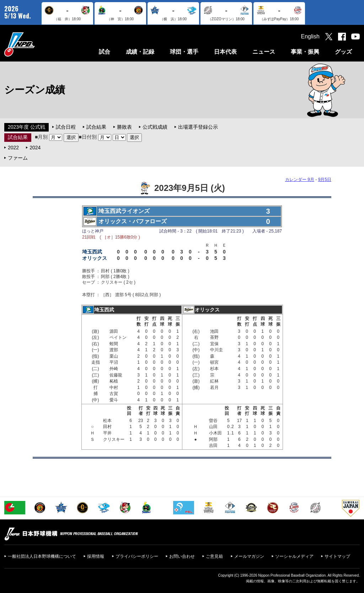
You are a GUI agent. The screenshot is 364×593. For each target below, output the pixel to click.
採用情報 (96, 556)
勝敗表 (124, 127)
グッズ (343, 52)
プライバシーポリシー (137, 556)
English (310, 36)
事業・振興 (305, 52)
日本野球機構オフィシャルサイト (37, 44)
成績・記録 (140, 52)
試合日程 (66, 127)
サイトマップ (337, 556)
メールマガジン (249, 556)
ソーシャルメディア (294, 556)
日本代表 (225, 52)
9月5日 (325, 180)
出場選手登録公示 (198, 127)
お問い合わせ (182, 556)
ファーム (18, 158)
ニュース (264, 52)
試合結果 (96, 127)
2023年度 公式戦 (26, 127)
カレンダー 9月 (300, 180)
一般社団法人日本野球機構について (42, 556)
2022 (13, 148)
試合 (105, 52)
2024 (35, 148)
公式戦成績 (155, 127)
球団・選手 (184, 52)
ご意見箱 (214, 556)
